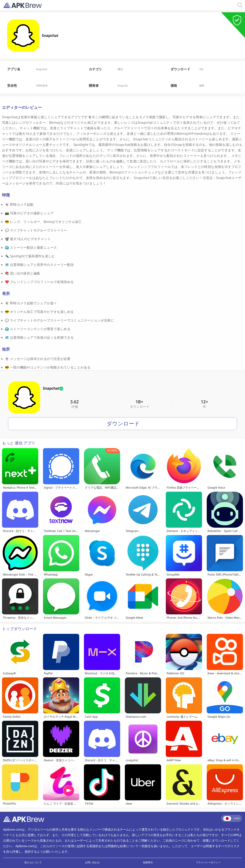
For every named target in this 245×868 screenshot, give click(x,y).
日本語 (231, 819)
